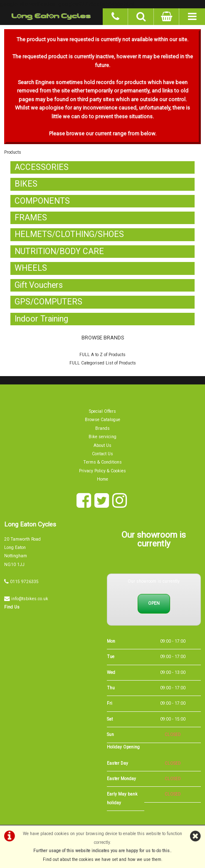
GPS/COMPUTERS (49, 302)
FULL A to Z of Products (102, 355)
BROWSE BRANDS (103, 338)
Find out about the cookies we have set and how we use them (102, 859)
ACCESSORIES (42, 167)
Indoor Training (42, 319)
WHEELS (31, 268)
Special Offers (102, 411)
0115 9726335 (24, 582)
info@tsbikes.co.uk (30, 599)
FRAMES (31, 218)
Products (13, 152)
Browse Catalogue (102, 420)
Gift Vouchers (40, 285)
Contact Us (102, 454)
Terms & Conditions (102, 462)
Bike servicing (102, 437)
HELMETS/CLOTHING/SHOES (70, 234)
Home (102, 479)
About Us (102, 445)
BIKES (26, 184)
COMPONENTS (42, 201)
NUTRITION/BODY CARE (60, 251)
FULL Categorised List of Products (103, 363)
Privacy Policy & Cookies (102, 471)
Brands (102, 428)
